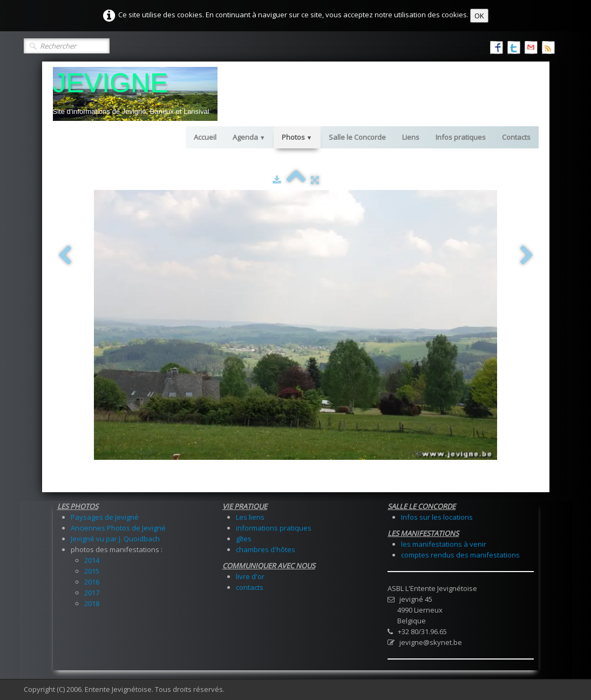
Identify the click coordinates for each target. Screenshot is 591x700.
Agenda (249, 137)
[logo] (135, 94)
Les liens (250, 517)
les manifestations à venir (444, 544)
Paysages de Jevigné (105, 517)
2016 (92, 582)
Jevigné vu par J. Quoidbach (115, 539)
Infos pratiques (461, 137)
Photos (297, 137)
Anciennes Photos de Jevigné (118, 528)
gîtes (244, 539)
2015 (92, 571)
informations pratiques (274, 528)
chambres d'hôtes (266, 549)
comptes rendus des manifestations (460, 555)
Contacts (516, 137)
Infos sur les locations (437, 517)
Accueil (205, 137)
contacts (250, 587)
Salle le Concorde (357, 137)
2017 (92, 593)
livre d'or (250, 576)
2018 (92, 603)
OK (479, 16)
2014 (92, 560)
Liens (411, 137)
